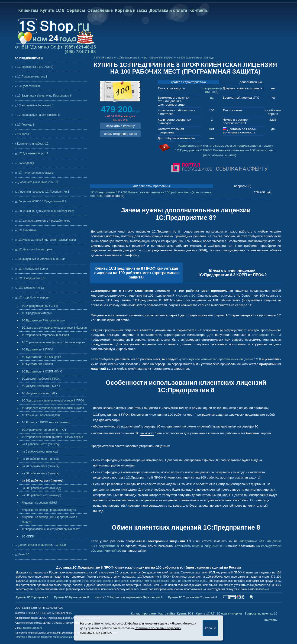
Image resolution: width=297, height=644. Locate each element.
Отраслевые (100, 10)
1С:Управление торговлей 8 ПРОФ (44, 430)
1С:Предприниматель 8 (32, 77)
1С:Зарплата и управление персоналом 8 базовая (54, 328)
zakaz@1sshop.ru (32, 628)
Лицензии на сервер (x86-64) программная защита (49, 519)
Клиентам (28, 10)
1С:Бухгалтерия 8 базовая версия (44, 320)
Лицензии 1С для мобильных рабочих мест (46, 211)
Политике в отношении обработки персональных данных (46, 637)
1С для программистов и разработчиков (44, 221)
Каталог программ (144, 614)
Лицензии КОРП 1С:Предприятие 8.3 (42, 201)
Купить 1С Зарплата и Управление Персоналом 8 (129, 597)
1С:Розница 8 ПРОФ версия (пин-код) (46, 422)
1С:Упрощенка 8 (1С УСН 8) (35, 67)
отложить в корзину (121, 126)
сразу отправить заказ (120, 134)
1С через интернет (229, 614)
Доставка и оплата (168, 10)
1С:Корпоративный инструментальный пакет (47, 240)
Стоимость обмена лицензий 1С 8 (201, 546)
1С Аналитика (27, 230)
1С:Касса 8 (24, 134)
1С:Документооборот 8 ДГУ (40, 393)
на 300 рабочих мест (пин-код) (41, 488)
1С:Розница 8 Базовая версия (41, 415)
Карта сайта (167, 614)
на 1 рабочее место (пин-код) (41, 444)
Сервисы (76, 10)
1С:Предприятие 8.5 (31, 288)
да (212, 98)
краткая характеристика (189, 82)
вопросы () (243, 186)
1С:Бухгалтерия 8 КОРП (37, 364)
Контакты (199, 10)
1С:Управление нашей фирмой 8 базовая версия (53, 342)
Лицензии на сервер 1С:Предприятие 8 (44, 192)
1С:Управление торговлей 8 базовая (45, 335)
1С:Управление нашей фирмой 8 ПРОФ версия (52, 437)
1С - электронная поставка (36, 173)
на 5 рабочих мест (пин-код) (40, 452)
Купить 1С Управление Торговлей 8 (193, 597)
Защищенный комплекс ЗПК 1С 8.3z (42, 259)
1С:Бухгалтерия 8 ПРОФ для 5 (42, 357)
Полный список (104, 58)
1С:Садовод (26, 163)
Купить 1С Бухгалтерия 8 (72, 597)
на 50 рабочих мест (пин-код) (41, 473)
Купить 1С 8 (52, 10)
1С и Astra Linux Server (33, 269)
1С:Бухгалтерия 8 (29, 86)
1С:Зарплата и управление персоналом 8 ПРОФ (53, 401)
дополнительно (251, 82)
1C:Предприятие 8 (128, 58)
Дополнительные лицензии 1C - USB (42, 545)
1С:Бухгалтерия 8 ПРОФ (38, 350)
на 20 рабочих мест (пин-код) (41, 466)
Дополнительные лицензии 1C (38, 182)
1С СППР (28, 537)
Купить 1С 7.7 (205, 614)
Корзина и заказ (131, 10)
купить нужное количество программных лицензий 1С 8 (220, 359)
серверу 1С (187, 296)
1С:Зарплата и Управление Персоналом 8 (44, 96)
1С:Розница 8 (26, 125)
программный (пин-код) (212, 90)
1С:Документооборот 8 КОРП (41, 386)
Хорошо (210, 628)
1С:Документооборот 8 (33, 153)
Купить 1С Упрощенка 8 (32, 597)
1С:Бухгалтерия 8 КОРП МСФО (42, 372)
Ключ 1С (24, 554)
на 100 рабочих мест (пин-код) (43, 481)
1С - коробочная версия (34, 298)
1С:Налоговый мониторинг (36, 249)
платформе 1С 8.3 (266, 335)
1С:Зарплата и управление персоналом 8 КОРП (53, 408)
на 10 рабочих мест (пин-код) (41, 459)
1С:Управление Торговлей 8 (35, 105)
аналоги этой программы (152, 186)
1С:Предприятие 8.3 (31, 278)
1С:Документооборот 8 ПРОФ (41, 379)
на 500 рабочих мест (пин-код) (41, 495)
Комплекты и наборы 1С (33, 144)
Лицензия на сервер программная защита (49, 510)
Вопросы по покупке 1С (261, 614)
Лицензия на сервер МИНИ (39, 503)
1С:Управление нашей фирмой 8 (38, 115)
